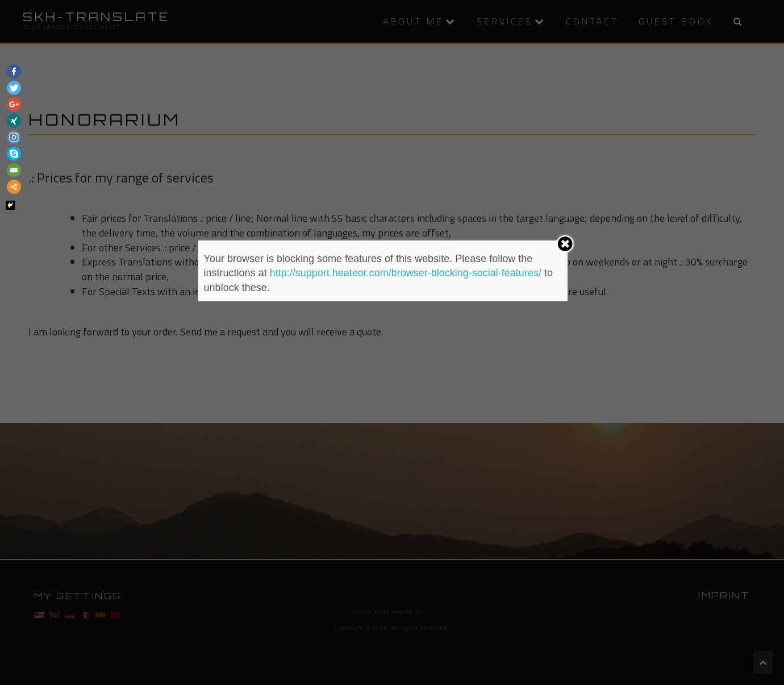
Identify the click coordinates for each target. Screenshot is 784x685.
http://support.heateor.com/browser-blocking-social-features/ (406, 273)
